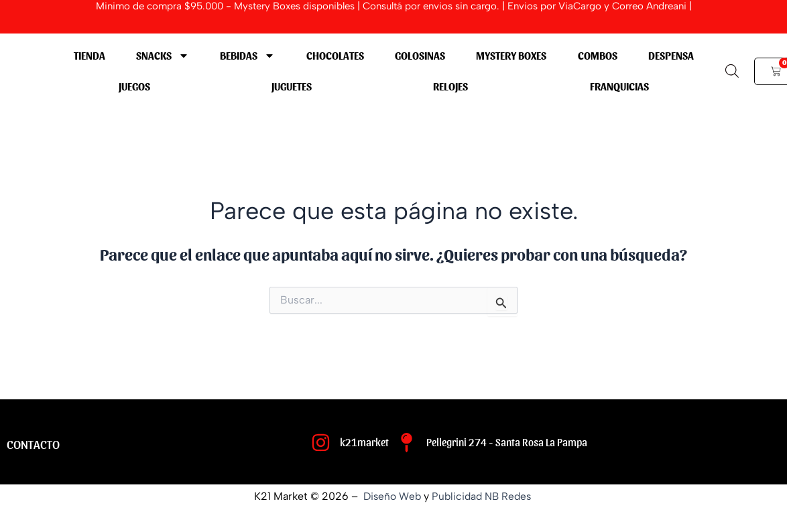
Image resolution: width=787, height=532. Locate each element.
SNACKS (163, 56)
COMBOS (598, 55)
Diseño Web (390, 496)
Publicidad (457, 496)
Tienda (89, 55)
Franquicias (619, 86)
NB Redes (511, 496)
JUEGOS (134, 86)
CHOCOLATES (335, 55)
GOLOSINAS (420, 55)
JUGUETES (292, 86)
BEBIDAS (247, 56)
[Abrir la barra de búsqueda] (732, 71)
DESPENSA (671, 55)
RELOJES (450, 86)
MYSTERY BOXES (511, 55)
